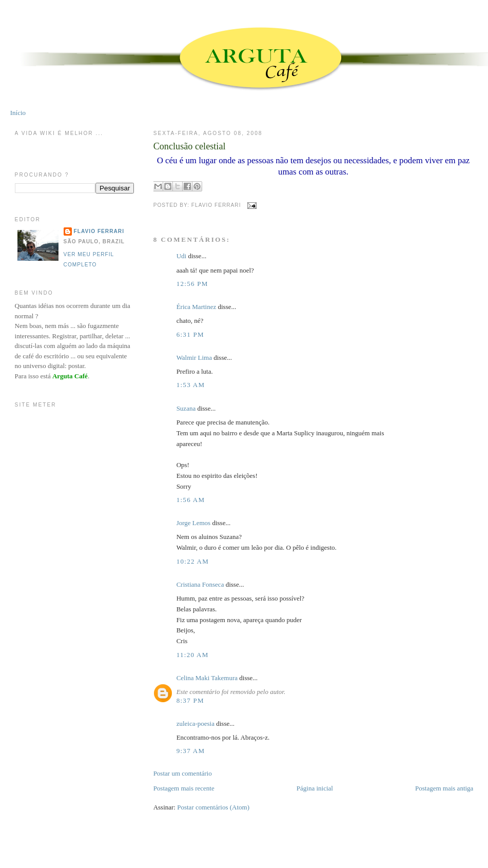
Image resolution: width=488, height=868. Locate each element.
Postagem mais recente (184, 788)
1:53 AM (191, 385)
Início (18, 113)
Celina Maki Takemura (207, 678)
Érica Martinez (197, 307)
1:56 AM (191, 500)
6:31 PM (190, 334)
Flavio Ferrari (99, 231)
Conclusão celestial (190, 146)
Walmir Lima (194, 358)
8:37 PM (190, 700)
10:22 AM (193, 561)
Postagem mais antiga (444, 788)
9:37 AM (191, 751)
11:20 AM (193, 655)
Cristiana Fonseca (200, 584)
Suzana (186, 408)
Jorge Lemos (194, 523)
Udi (182, 256)
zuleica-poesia (196, 724)
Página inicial (315, 788)
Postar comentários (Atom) (213, 807)
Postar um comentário (183, 773)
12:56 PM (192, 284)
